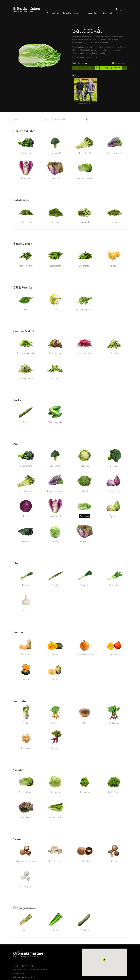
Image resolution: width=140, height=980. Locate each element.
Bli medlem (91, 13)
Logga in (121, 9)
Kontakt (108, 13)
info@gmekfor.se (21, 973)
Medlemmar (71, 13)
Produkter (53, 13)
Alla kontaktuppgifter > (24, 977)
